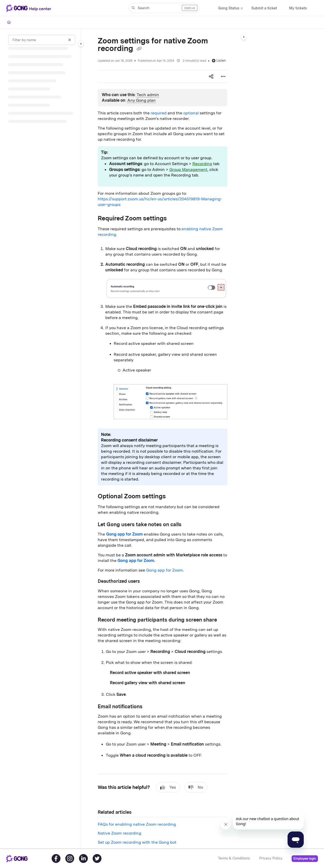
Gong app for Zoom (164, 570)
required (159, 113)
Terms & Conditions (234, 858)
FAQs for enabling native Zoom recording (137, 824)
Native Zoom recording (119, 833)
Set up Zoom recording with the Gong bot (137, 842)
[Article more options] (223, 77)
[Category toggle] (81, 44)
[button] (164, 8)
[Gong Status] (229, 8)
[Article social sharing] (211, 77)
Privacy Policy (271, 858)
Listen (219, 60)
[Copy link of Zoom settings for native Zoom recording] (139, 49)
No (196, 787)
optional (191, 113)
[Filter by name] (42, 40)
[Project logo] (30, 8)
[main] (163, 439)
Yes (168, 787)
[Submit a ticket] (264, 8)
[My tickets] (298, 8)
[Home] (9, 22)
